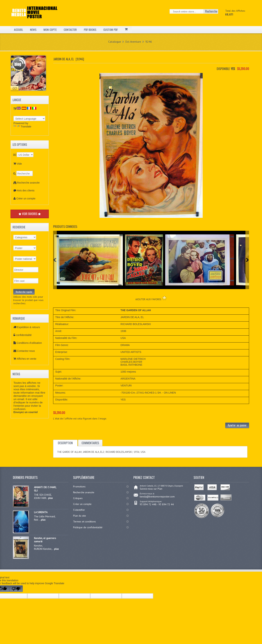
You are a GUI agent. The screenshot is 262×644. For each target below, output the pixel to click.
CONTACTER (70, 30)
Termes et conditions (85, 522)
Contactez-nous (26, 351)
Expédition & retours (28, 327)
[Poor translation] (16, 589)
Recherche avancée (28, 183)
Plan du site (80, 516)
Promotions (79, 487)
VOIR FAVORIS (30, 214)
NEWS (33, 30)
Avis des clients (26, 190)
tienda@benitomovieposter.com (157, 497)
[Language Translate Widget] (29, 118)
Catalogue (115, 42)
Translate (22, 127)
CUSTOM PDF (111, 30)
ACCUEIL (18, 30)
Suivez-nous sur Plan (151, 489)
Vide (19, 164)
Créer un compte (26, 199)
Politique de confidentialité (88, 527)
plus (50, 498)
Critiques (78, 498)
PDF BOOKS (90, 30)
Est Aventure (133, 42)
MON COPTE (50, 30)
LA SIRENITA (41, 512)
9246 (149, 42)
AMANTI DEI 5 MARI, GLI (45, 489)
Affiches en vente (26, 359)
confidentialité (24, 335)
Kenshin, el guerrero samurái (45, 540)
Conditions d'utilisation (29, 343)
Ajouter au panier (237, 425)
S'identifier (79, 510)
